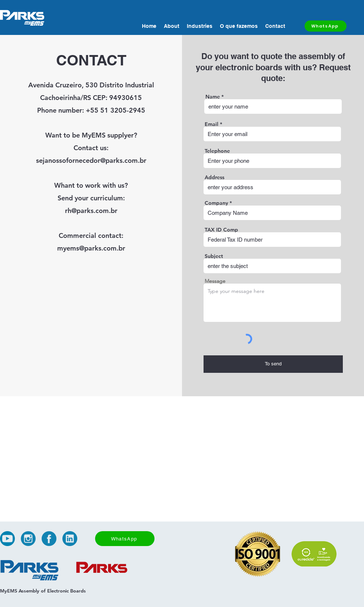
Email (212, 124)
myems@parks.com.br (91, 248)
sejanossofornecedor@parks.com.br (91, 160)
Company (216, 203)
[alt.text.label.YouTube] (7, 539)
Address (214, 177)
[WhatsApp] (326, 26)
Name (213, 97)
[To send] (273, 364)
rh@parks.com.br (91, 211)
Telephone (217, 151)
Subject (214, 256)
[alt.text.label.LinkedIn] (70, 539)
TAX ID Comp (221, 230)
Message (215, 281)
